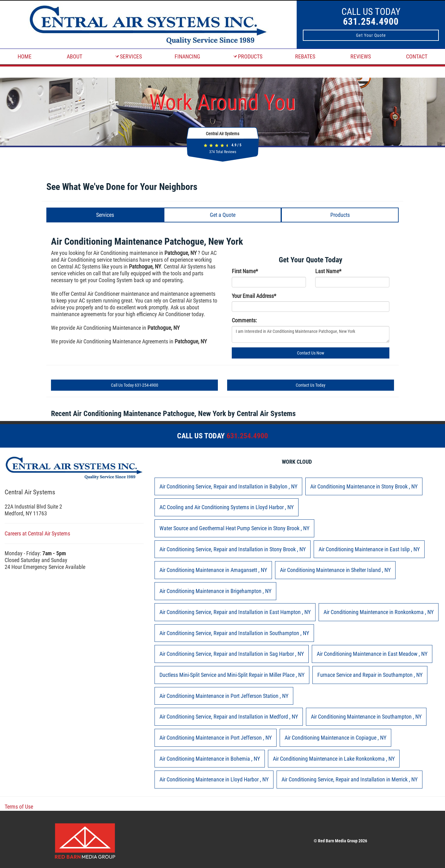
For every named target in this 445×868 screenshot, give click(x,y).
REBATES (305, 56)
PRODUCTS (248, 56)
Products (340, 215)
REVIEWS (361, 56)
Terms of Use (19, 807)
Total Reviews (223, 152)
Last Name (328, 271)
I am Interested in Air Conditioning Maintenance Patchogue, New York (311, 334)
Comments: (244, 320)
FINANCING (187, 56)
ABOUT (74, 56)
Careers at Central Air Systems (37, 533)
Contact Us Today (311, 385)
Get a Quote (223, 215)
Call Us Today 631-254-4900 (135, 385)
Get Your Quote (371, 35)
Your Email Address (254, 296)
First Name (245, 271)
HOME (25, 56)
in (228, 486)
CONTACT (417, 56)
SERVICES (129, 56)
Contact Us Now (311, 353)
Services (105, 215)
